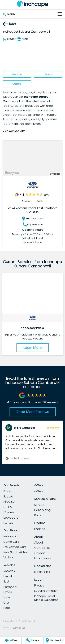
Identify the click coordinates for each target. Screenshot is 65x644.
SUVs (6, 581)
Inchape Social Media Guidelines (46, 598)
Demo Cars (11, 542)
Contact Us (42, 548)
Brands (8, 491)
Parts (48, 74)
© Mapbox (55, 174)
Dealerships (42, 572)
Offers (17, 84)
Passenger (10, 587)
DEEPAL (8, 507)
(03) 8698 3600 (32, 224)
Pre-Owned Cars (15, 547)
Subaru (8, 496)
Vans (7, 597)
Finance (40, 529)
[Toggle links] (14, 628)
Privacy (39, 585)
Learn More (33, 347)
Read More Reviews (33, 412)
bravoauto (11, 518)
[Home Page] (32, 4)
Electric (9, 576)
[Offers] (11, 640)
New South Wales (15, 552)
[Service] (32, 640)
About (39, 542)
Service (17, 74)
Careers (40, 553)
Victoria (9, 557)
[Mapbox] (12, 173)
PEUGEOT (10, 502)
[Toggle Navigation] (60, 14)
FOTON (8, 523)
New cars (10, 536)
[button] (32, 442)
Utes (6, 603)
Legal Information (46, 591)
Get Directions (33, 219)
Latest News (42, 558)
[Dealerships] (54, 640)
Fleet (7, 608)
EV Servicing (42, 510)
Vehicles (9, 571)
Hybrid (8, 592)
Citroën (9, 512)
